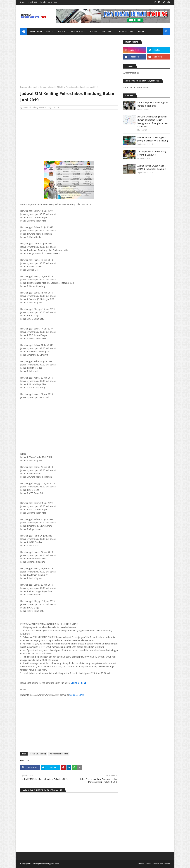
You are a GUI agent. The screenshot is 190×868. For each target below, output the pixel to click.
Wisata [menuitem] (61, 32)
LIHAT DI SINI (78, 683)
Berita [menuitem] (50, 32)
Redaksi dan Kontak (48, 2)
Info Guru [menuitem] (107, 32)
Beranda (24, 87)
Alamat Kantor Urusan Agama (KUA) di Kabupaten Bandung (152, 167)
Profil (148, 864)
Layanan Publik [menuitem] (78, 32)
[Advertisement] (69, 62)
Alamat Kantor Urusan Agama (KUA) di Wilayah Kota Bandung (153, 139)
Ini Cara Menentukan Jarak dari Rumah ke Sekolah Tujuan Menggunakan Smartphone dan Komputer (152, 122)
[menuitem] (24, 32)
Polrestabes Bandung (38, 87)
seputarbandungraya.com (35, 107)
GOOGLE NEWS (77, 695)
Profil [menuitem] (142, 32)
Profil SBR (33, 2)
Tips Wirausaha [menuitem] (125, 32)
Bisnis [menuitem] (94, 32)
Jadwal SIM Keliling (38, 754)
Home (23, 2)
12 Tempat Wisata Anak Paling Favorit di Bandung (152, 153)
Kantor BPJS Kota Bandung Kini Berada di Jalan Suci (153, 104)
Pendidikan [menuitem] (36, 32)
